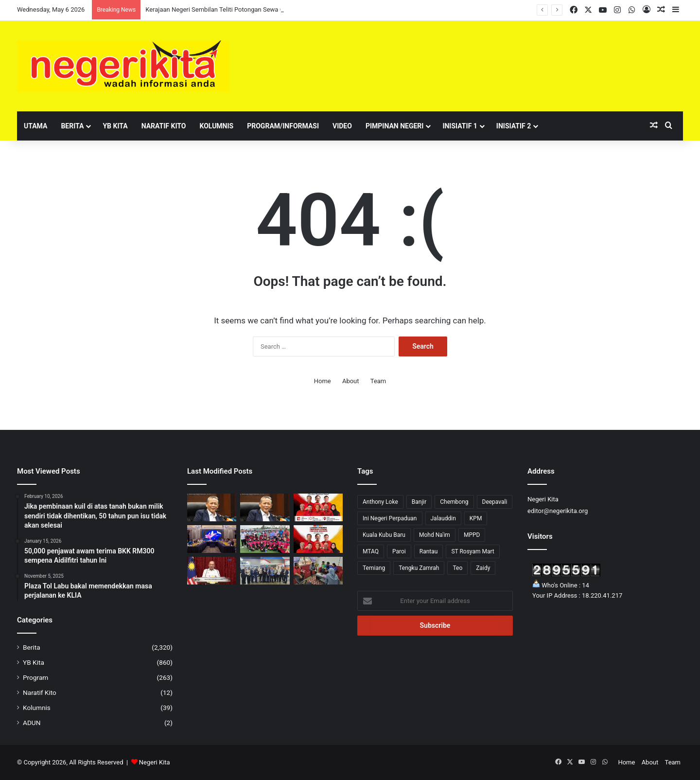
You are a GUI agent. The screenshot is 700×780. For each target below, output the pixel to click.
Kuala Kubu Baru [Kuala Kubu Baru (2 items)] (384, 535)
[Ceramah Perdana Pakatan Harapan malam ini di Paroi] (318, 507)
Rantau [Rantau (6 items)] (429, 551)
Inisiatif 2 (514, 126)
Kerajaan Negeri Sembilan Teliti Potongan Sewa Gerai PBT (227, 9)
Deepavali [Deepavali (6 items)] (495, 502)
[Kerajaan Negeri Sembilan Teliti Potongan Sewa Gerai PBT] (265, 507)
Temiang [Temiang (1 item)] (374, 568)
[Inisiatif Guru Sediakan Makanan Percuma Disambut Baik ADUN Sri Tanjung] (318, 571)
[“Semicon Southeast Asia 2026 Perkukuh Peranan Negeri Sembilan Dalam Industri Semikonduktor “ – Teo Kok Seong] (265, 571)
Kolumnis (216, 126)
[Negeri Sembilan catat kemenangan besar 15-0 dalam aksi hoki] (265, 539)
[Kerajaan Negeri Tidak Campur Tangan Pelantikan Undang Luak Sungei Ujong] (212, 507)
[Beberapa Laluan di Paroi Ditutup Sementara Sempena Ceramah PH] (318, 539)
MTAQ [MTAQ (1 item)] (371, 551)
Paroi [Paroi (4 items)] (399, 551)
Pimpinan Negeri (395, 126)
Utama (35, 126)
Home (323, 381)
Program (35, 677)
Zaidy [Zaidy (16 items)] (483, 568)
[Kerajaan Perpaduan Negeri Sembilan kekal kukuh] (212, 539)
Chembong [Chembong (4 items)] (454, 502)
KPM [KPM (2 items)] (476, 518)
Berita (72, 126)
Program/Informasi (283, 126)
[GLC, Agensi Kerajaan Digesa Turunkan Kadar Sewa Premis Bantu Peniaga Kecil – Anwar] (212, 571)
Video (342, 126)
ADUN (32, 723)
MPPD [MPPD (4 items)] (472, 535)
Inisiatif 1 (460, 126)
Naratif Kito (164, 126)
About (351, 381)
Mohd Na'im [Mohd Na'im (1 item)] (435, 535)
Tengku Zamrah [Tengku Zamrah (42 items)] (419, 568)
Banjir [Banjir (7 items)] (419, 502)
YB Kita (115, 126)
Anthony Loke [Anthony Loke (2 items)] (380, 502)
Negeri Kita (155, 762)
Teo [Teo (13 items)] (457, 568)
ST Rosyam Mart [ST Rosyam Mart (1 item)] (472, 551)
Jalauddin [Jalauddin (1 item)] (443, 518)
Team (378, 381)
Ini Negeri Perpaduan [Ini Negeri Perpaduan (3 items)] (390, 518)
